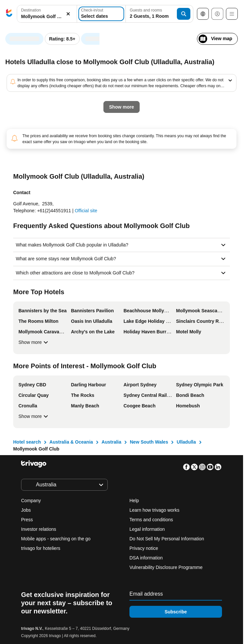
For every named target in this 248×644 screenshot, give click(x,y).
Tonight (24, 153)
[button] (47, 14)
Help (134, 501)
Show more (34, 342)
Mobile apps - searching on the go (56, 539)
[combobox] (47, 14)
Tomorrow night (67, 153)
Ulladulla (186, 442)
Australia (111, 442)
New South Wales (149, 442)
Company (31, 501)
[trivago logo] (9, 14)
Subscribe (176, 612)
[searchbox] (47, 17)
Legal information (147, 529)
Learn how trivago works (154, 510)
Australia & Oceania (71, 442)
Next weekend (163, 153)
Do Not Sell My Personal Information (167, 539)
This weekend (116, 153)
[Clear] (68, 14)
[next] (182, 36)
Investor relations (39, 529)
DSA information (146, 558)
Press (27, 520)
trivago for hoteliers (41, 548)
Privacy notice (144, 548)
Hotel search (27, 442)
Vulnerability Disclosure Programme (166, 567)
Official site (86, 211)
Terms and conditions (151, 520)
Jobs (26, 510)
